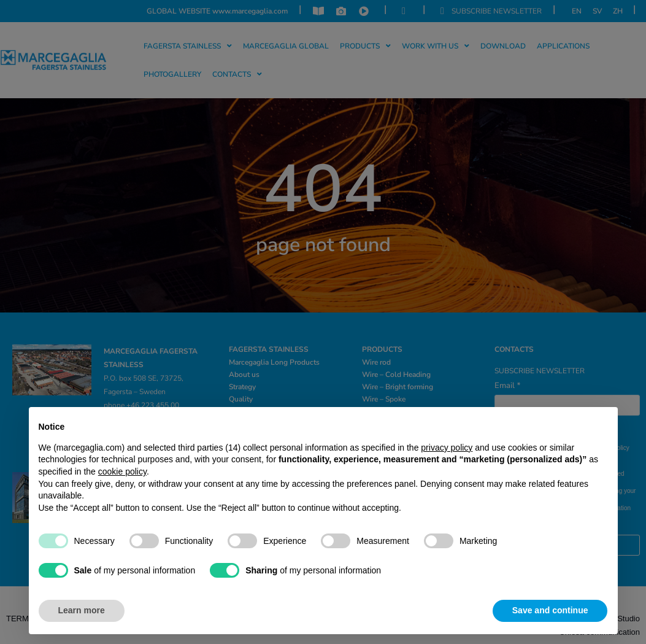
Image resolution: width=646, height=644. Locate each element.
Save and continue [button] (550, 610)
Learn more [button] (82, 610)
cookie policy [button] (122, 471)
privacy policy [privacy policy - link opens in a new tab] (447, 448)
